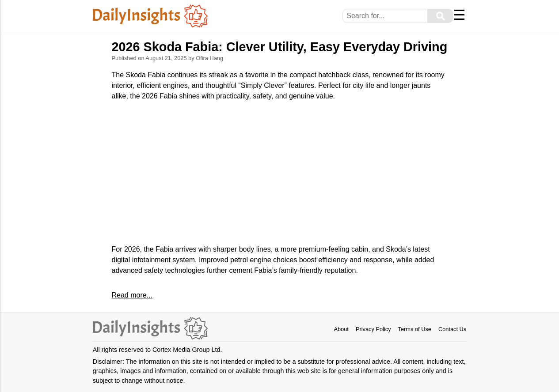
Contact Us (452, 329)
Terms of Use (415, 329)
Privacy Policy (373, 329)
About (341, 329)
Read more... (132, 295)
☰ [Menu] (459, 15)
